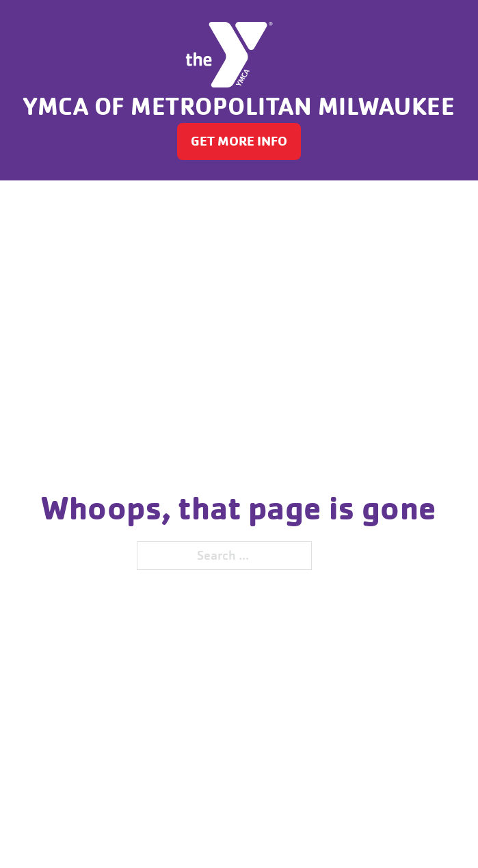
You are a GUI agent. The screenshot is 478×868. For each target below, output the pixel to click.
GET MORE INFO (239, 141)
